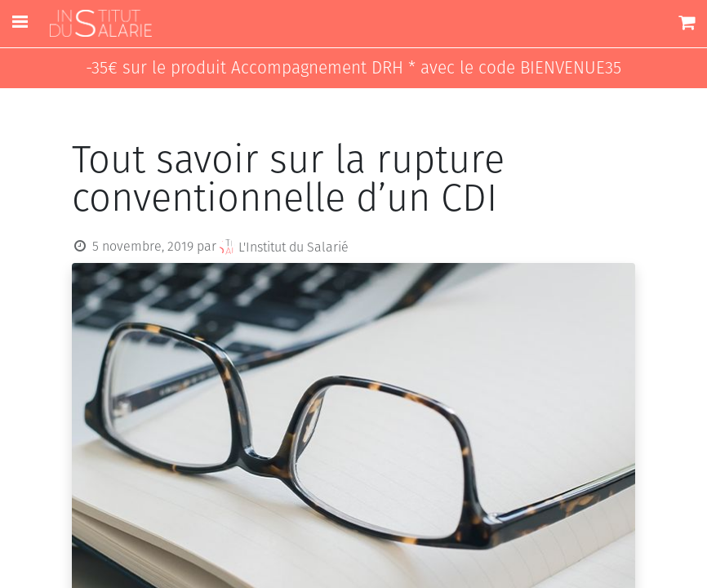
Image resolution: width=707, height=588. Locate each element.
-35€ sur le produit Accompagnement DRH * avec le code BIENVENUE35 (353, 68)
